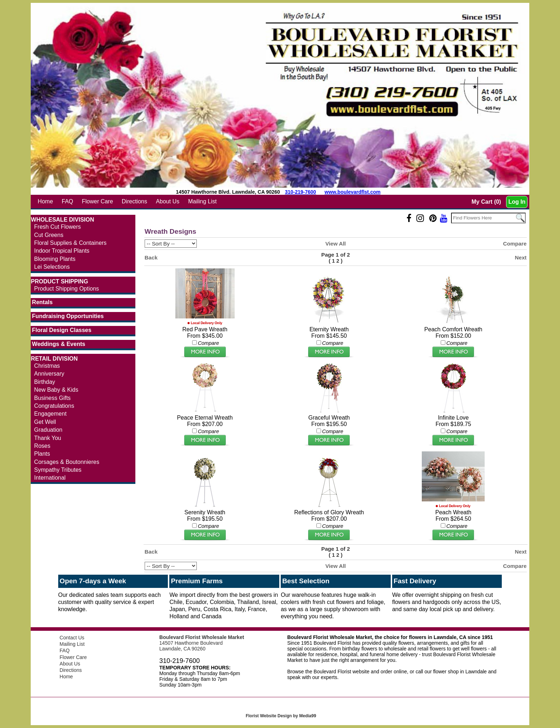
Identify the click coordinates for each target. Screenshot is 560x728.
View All (336, 244)
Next (521, 257)
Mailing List (202, 201)
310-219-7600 (301, 192)
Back (151, 257)
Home (46, 201)
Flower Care (97, 201)
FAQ (67, 201)
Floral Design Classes (62, 330)
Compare (515, 244)
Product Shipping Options (67, 289)
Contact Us (72, 638)
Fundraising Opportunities (68, 316)
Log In (517, 202)
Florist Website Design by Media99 (281, 716)
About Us (167, 201)
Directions (134, 201)
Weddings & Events (59, 344)
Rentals (42, 302)
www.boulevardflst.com (353, 192)
